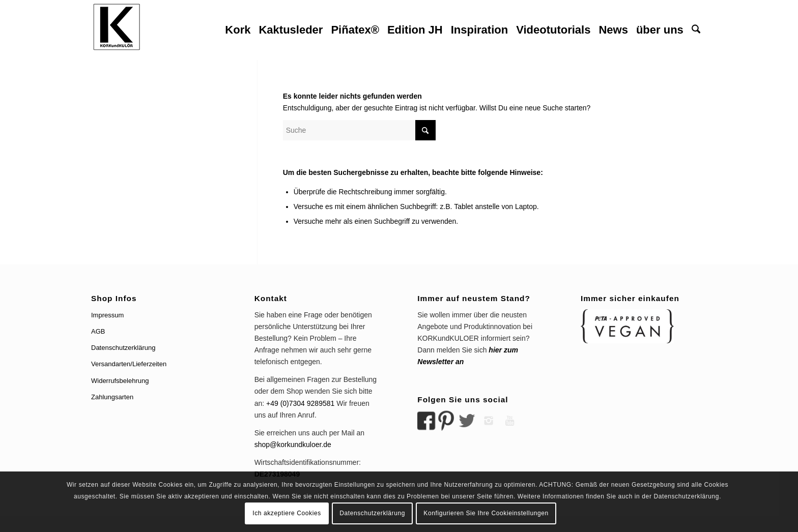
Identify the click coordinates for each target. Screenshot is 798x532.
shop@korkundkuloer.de (293, 445)
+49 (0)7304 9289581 (300, 403)
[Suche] (696, 30)
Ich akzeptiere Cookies (287, 513)
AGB (98, 331)
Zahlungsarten (112, 397)
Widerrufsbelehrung (120, 381)
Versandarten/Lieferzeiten (129, 364)
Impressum (107, 315)
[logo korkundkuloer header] (117, 30)
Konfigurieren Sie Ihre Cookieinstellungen (486, 513)
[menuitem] (238, 30)
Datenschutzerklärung (123, 348)
